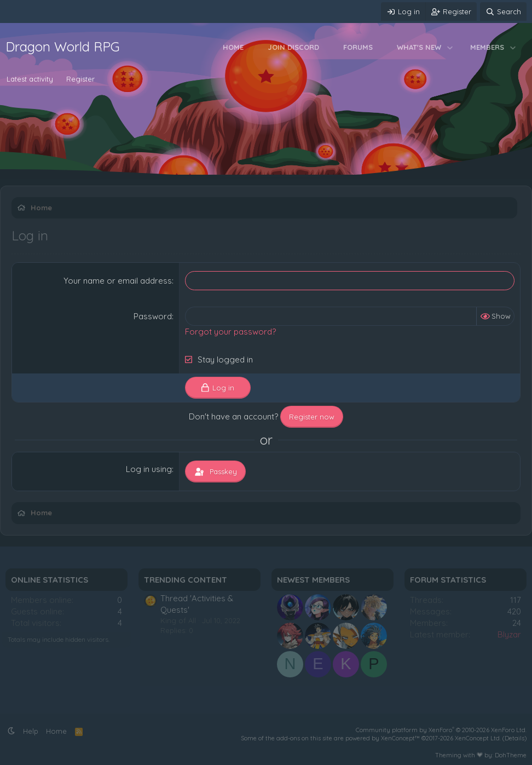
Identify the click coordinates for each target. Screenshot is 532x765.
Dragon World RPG (63, 47)
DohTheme (511, 755)
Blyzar (509, 634)
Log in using (149, 469)
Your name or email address (118, 281)
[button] (450, 47)
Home (233, 47)
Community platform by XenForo (441, 730)
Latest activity (30, 79)
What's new (419, 47)
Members (487, 47)
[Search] (503, 11)
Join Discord (293, 47)
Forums (358, 47)
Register (80, 79)
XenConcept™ (400, 738)
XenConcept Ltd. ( (480, 738)
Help (31, 731)
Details (514, 738)
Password (153, 316)
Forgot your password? (230, 332)
